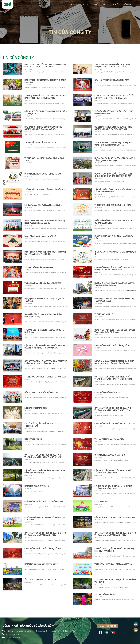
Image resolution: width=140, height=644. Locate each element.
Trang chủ (73, 4)
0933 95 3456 (111, 626)
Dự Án (96, 4)
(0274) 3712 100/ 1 (14, 634)
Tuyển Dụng (127, 4)
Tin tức (105, 4)
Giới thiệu (86, 4)
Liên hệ (115, 4)
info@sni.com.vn (14, 638)
